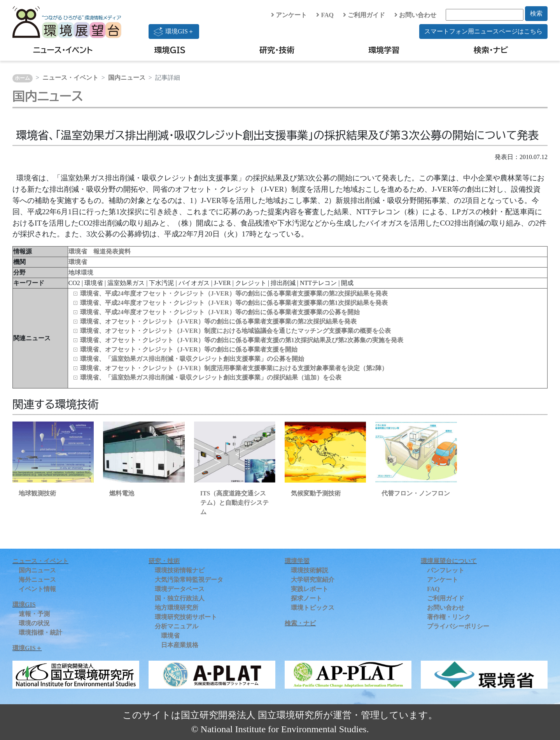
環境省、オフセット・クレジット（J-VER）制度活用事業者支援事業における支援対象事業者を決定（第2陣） (234, 368)
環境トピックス (313, 608)
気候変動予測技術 (316, 493)
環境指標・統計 (40, 632)
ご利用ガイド (364, 15)
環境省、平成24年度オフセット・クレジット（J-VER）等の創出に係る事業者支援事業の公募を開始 (220, 312)
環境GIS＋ (174, 31)
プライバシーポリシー (458, 626)
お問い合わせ (415, 15)
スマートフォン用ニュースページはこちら (483, 31)
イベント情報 (37, 589)
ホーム (22, 78)
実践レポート (310, 589)
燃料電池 (122, 493)
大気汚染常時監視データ (189, 580)
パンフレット (446, 570)
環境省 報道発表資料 (100, 251)
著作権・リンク (449, 617)
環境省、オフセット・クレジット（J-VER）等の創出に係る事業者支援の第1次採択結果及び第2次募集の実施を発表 (242, 340)
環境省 (78, 262)
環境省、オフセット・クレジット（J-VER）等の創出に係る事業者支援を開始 (189, 349)
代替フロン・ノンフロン (416, 493)
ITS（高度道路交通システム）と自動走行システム (234, 503)
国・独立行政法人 (180, 598)
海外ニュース (37, 580)
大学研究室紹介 (313, 580)
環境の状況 (34, 623)
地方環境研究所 (177, 608)
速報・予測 (34, 614)
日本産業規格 (180, 645)
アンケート (289, 15)
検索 (536, 13)
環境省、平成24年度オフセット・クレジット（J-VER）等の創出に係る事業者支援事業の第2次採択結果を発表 (234, 293)
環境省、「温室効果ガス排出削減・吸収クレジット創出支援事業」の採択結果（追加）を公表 (211, 377)
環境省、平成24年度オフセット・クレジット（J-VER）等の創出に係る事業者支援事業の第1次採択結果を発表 (234, 303)
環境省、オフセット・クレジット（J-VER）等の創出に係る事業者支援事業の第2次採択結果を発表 (218, 321)
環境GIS (170, 50)
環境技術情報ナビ (180, 570)
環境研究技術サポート (186, 617)
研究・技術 (277, 50)
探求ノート (306, 598)
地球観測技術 (37, 493)
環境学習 (384, 50)
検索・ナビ (491, 50)
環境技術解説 (310, 570)
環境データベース (180, 589)
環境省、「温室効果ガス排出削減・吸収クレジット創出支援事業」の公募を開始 (192, 359)
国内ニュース (127, 78)
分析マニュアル (177, 626)
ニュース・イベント (63, 50)
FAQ (325, 15)
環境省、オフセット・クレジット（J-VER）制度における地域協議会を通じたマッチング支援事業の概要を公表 (235, 331)
